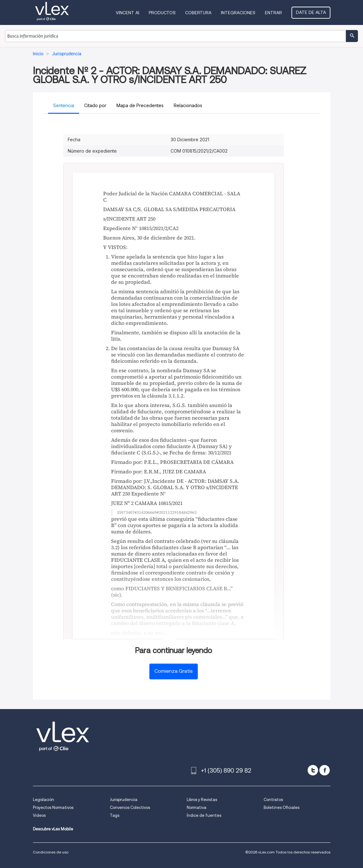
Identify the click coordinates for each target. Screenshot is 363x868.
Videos (39, 815)
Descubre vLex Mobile (53, 829)
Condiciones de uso (51, 852)
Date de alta (311, 12)
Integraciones (238, 13)
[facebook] (325, 770)
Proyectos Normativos (53, 807)
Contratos (273, 800)
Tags (115, 815)
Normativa (197, 807)
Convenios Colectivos (130, 807)
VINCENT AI (128, 13)
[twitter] (313, 770)
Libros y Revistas (202, 800)
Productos (162, 13)
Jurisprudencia (124, 800)
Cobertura (198, 13)
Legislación (44, 800)
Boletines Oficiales (282, 807)
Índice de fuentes (204, 815)
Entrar (273, 13)
